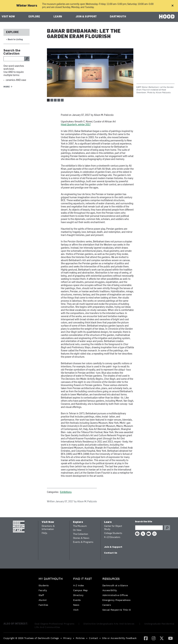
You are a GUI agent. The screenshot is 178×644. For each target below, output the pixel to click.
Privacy (67, 638)
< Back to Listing (14, 40)
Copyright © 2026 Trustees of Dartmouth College (31, 638)
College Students (113, 533)
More (7, 87)
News (76, 605)
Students (44, 585)
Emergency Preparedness (117, 600)
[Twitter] (162, 638)
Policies (80, 638)
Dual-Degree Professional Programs (55, 624)
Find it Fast (83, 579)
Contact (93, 638)
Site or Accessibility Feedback (119, 638)
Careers (107, 605)
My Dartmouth (51, 579)
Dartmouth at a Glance (115, 585)
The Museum (80, 526)
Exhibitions (66, 492)
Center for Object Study (113, 528)
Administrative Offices (115, 595)
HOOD (167, 16)
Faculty (43, 590)
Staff (41, 595)
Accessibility (110, 590)
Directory (78, 595)
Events (77, 600)
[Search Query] (149, 528)
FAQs (44, 533)
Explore (34, 17)
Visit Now (8, 17)
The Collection (81, 534)
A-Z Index (79, 585)
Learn (58, 17)
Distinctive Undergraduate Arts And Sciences (109, 624)
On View (77, 530)
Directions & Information (48, 528)
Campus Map (80, 590)
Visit (76, 610)
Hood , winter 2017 (76, 125)
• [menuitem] (61, 638)
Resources (111, 579)
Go (167, 528)
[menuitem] (52, 593)
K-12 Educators (112, 537)
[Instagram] (154, 638)
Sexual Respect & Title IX (117, 610)
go (27, 59)
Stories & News (81, 538)
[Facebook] (146, 638)
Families (43, 605)
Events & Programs (83, 542)
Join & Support (86, 17)
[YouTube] (170, 638)
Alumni (43, 600)
